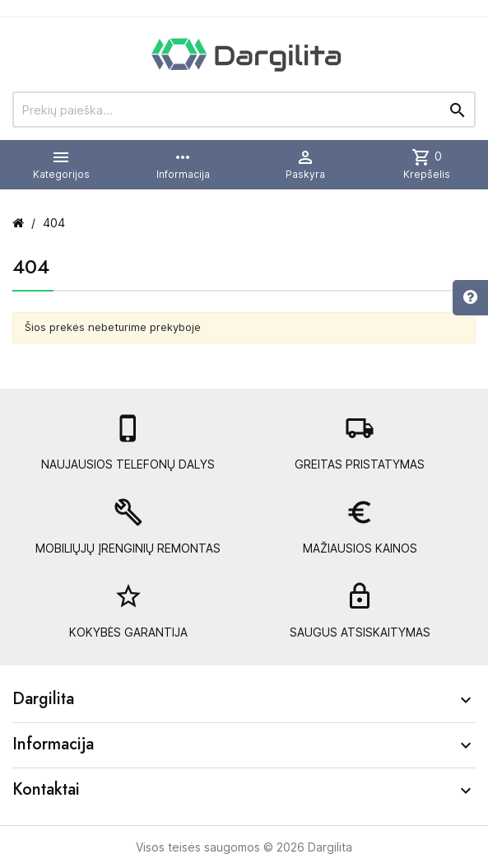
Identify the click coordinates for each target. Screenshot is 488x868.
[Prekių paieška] (244, 110)
